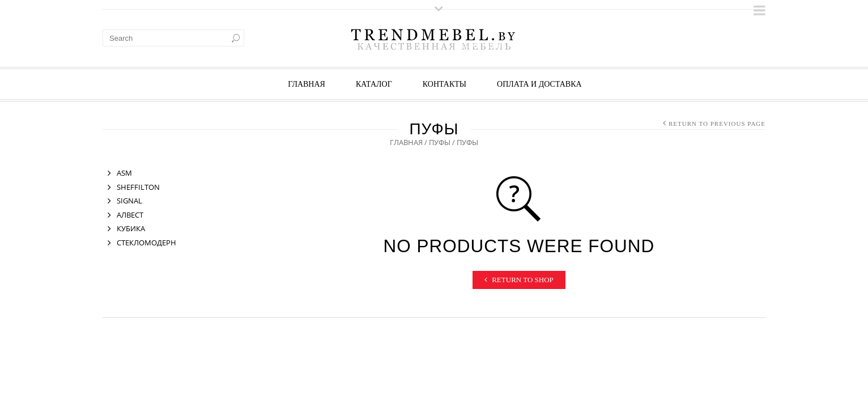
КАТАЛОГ (374, 84)
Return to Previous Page (717, 124)
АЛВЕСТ (130, 215)
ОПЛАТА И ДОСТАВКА (539, 84)
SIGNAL (129, 201)
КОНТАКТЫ (444, 84)
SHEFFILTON (138, 187)
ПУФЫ (440, 142)
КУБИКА (131, 228)
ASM (124, 173)
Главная (307, 84)
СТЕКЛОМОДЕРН (146, 243)
